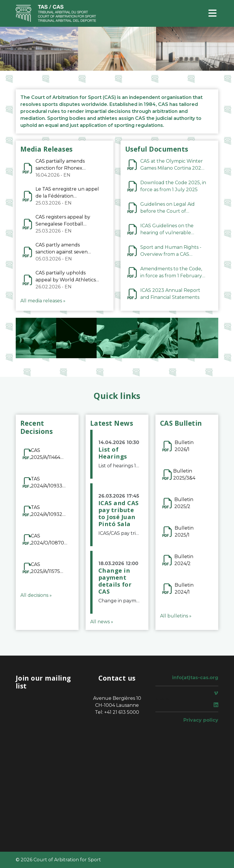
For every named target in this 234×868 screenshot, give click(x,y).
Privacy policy (201, 720)
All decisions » (36, 595)
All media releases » (43, 301)
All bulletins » (176, 616)
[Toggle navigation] (212, 14)
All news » (102, 622)
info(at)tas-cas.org (195, 678)
